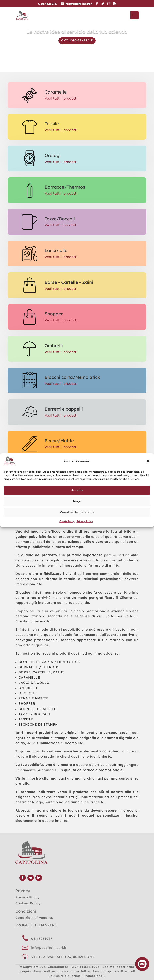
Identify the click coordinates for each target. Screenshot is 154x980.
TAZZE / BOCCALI (34, 714)
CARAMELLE (29, 677)
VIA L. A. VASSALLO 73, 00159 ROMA (63, 957)
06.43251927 (42, 939)
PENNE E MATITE (33, 698)
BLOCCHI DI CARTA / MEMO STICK (49, 662)
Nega (77, 501)
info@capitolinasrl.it (49, 948)
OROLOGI (27, 693)
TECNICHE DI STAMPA (38, 724)
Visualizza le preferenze (77, 512)
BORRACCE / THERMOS (39, 667)
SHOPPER (27, 703)
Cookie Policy (67, 521)
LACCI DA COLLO (34, 683)
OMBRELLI (28, 688)
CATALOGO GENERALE (77, 41)
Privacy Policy (85, 521)
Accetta (77, 490)
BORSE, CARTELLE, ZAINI (41, 672)
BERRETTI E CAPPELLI (38, 709)
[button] (148, 461)
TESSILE (26, 719)
